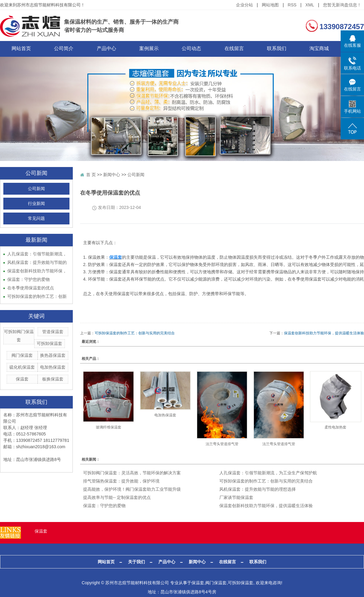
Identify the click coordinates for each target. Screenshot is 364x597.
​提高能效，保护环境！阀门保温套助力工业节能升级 (132, 490)
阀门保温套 (22, 356)
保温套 (22, 379)
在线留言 (250, 49)
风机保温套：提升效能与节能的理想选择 (258, 490)
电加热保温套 (53, 367)
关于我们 (136, 562)
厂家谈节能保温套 (236, 498)
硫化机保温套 (22, 367)
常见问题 (36, 219)
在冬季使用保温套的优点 (31, 288)
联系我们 (296, 49)
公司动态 (205, 49)
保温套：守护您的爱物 (29, 280)
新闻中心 (112, 175)
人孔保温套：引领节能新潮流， (37, 254)
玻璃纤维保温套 (109, 428)
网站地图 (270, 5)
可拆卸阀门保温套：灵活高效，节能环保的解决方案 (132, 473)
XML (310, 5)
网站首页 (23, 49)
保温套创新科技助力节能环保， (37, 271)
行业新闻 (36, 204)
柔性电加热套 (335, 428)
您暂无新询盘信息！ (342, 5)
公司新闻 (36, 189)
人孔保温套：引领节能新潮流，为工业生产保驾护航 (268, 473)
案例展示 (159, 49)
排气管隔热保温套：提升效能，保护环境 (121, 481)
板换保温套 (53, 379)
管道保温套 (53, 332)
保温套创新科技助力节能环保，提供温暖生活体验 (324, 333)
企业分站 (244, 5)
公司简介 (68, 49)
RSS (292, 5)
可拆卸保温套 (49, 344)
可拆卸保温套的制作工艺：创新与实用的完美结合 (135, 333)
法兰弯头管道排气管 (222, 444)
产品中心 (114, 49)
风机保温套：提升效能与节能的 (37, 263)
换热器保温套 (53, 356)
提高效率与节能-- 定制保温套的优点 (117, 498)
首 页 (91, 175)
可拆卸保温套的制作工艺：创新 (37, 297)
